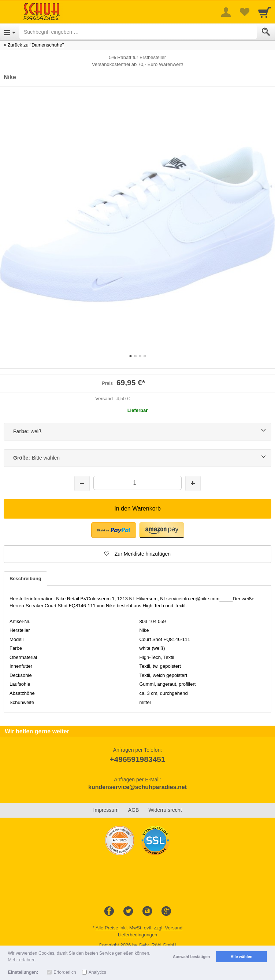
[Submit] (266, 32)
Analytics (97, 972)
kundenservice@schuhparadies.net (137, 787)
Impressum (106, 810)
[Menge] (137, 483)
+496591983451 (137, 759)
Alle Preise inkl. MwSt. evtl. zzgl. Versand (139, 928)
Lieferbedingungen (138, 935)
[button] (137, 554)
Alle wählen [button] (241, 957)
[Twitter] (128, 911)
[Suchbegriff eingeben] (138, 32)
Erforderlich (65, 972)
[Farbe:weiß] (137, 432)
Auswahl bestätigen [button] (191, 957)
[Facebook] (109, 911)
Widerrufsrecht (165, 810)
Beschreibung (25, 579)
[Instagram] (147, 911)
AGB (134, 810)
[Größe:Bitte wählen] (137, 458)
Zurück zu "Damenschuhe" (36, 45)
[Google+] (166, 911)
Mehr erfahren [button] (22, 960)
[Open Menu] (10, 32)
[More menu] (226, 12)
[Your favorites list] (244, 12)
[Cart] (265, 12)
